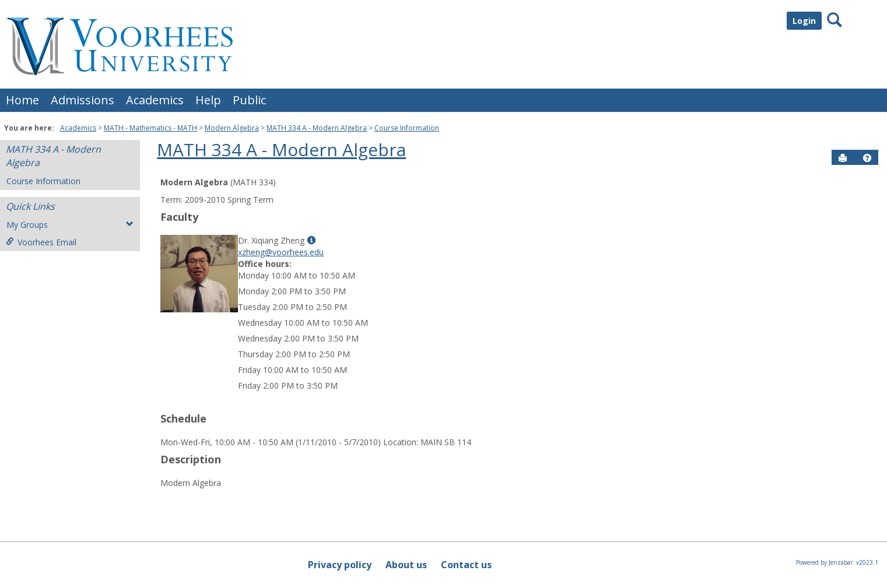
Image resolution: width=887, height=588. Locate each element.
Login (804, 21)
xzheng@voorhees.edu (281, 252)
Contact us (466, 565)
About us (406, 565)
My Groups (70, 225)
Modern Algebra (232, 128)
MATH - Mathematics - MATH (150, 128)
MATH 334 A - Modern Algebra (317, 128)
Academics (155, 100)
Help (208, 100)
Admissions (83, 100)
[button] (867, 158)
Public (249, 100)
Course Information (407, 128)
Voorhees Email (41, 242)
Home (22, 100)
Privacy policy (340, 565)
